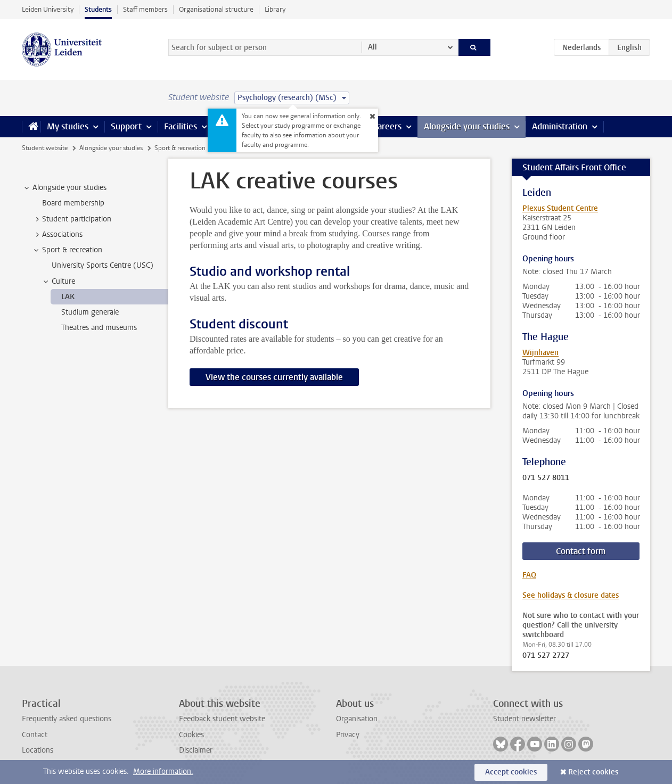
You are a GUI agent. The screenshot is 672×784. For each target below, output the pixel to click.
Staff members (145, 9)
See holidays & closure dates (571, 595)
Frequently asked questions (67, 719)
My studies (68, 126)
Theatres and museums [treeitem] (99, 328)
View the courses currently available (274, 377)
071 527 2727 (546, 656)
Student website (45, 148)
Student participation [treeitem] (72, 219)
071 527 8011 (546, 478)
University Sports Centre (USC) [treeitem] (103, 265)
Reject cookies (593, 772)
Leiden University (48, 9)
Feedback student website (222, 719)
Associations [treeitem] (57, 235)
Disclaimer (196, 750)
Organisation (357, 719)
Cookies (191, 735)
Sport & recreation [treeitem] (67, 250)
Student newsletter (525, 719)
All (372, 47)
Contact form (581, 551)
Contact (35, 735)
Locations (38, 750)
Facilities (181, 126)
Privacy (348, 735)
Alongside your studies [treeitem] (64, 188)
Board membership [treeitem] (73, 203)
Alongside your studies (467, 126)
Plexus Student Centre (560, 208)
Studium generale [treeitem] (90, 312)
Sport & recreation (180, 148)
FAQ (529, 575)
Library (275, 9)
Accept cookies (511, 772)
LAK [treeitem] (68, 297)
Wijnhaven (540, 353)
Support (126, 126)
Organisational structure (216, 9)
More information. (163, 771)
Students (98, 9)
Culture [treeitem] (58, 282)
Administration (560, 126)
